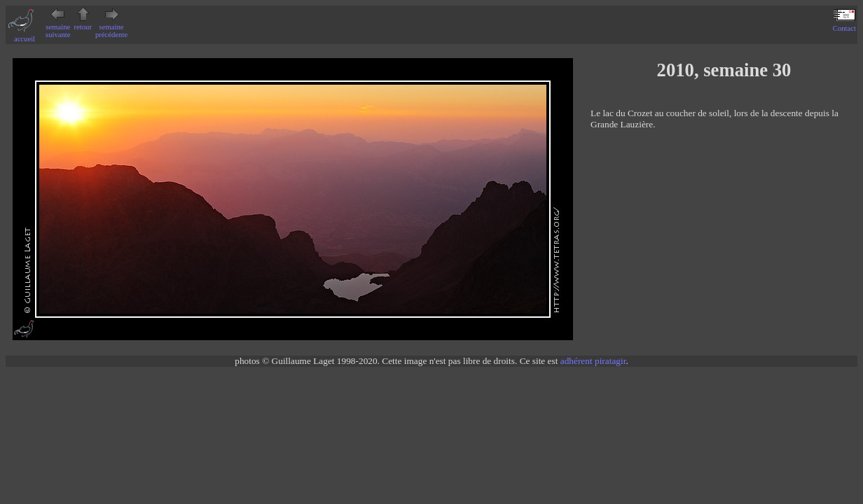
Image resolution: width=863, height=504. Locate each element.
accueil (25, 35)
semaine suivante (58, 27)
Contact (844, 24)
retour (83, 23)
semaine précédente (111, 27)
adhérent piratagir (593, 361)
